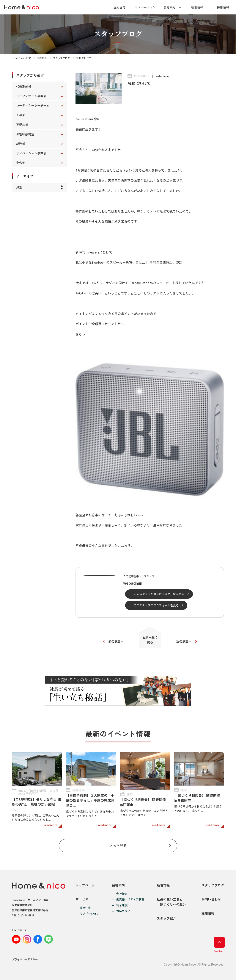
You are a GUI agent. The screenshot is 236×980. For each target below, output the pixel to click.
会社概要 (42, 58)
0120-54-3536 (26, 912)
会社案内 (170, 7)
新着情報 (197, 7)
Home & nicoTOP (21, 58)
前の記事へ (115, 642)
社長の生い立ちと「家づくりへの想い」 (173, 900)
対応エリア (123, 908)
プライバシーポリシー (25, 959)
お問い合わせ (211, 898)
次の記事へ (185, 642)
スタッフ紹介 (167, 918)
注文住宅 (120, 7)
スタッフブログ (63, 58)
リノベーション (145, 7)
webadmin (162, 76)
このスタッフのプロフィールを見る (156, 605)
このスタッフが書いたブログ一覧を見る (159, 594)
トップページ (85, 882)
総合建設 (122, 903)
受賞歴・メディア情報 (130, 897)
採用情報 (223, 7)
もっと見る (118, 842)
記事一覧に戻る (150, 640)
